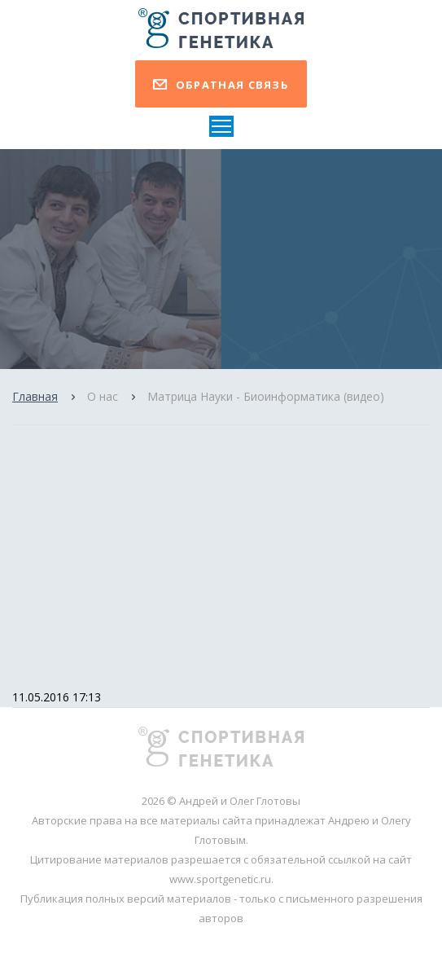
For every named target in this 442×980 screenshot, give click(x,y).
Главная (35, 396)
